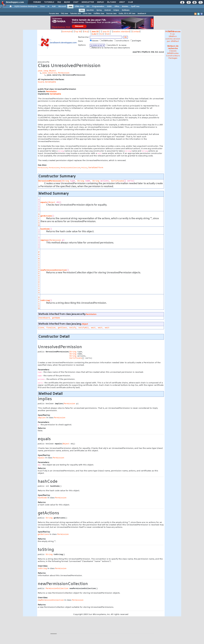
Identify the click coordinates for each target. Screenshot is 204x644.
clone (41, 328)
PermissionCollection (39, 272)
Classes (173, 51)
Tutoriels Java (75, 14)
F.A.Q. (86, 32)
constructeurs (122, 41)
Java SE (95, 32)
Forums (37, 2)
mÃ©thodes (107, 41)
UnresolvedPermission (50, 181)
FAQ (59, 2)
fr (171, 34)
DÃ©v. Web (79, 7)
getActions (46, 216)
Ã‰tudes (111, 2)
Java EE (106, 32)
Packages (173, 58)
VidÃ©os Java (99, 14)
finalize (51, 328)
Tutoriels (49, 2)
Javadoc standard (121, 32)
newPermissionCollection (54, 270)
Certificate (117, 181)
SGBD (109, 7)
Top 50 (78, 32)
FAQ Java (64, 14)
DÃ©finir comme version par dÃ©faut (173, 39)
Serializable (50, 82)
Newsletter (88, 2)
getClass (62, 328)
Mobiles (125, 7)
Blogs (67, 2)
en (174, 34)
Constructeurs (173, 56)
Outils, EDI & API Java (127, 14)
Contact (136, 32)
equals (44, 202)
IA (48, 7)
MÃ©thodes (173, 53)
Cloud (42, 7)
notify (73, 328)
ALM (54, 7)
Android (108, 10)
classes (94, 41)
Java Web (90, 10)
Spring (99, 10)
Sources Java (111, 14)
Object (52, 202)
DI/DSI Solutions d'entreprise (26, 7)
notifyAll (84, 328)
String (66, 181)
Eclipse (116, 10)
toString (45, 300)
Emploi (100, 2)
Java (70, 7)
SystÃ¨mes (135, 7)
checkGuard (44, 318)
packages (136, 41)
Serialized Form (96, 168)
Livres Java (87, 14)
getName (56, 318)
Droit (122, 2)
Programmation (98, 7)
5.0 (101, 34)
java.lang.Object (47, 71)
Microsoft (62, 7)
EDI (88, 7)
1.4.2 (94, 34)
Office (117, 7)
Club (130, 2)
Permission (51, 92)
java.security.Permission (56, 73)
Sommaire (67, 32)
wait (93, 328)
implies (44, 240)
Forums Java (54, 14)
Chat (76, 2)
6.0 (108, 34)
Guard (41, 82)
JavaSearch (142, 14)
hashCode (45, 229)
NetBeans (126, 10)
